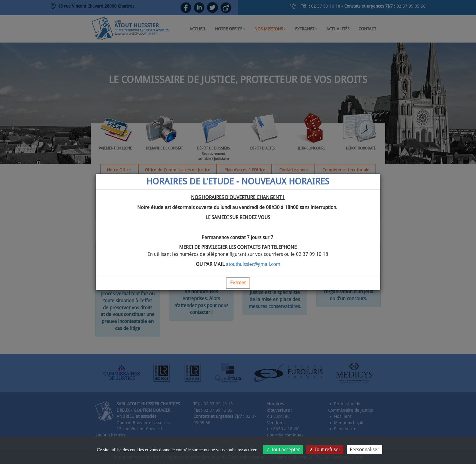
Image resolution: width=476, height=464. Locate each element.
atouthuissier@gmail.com (253, 264)
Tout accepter (283, 450)
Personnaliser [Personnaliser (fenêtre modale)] (364, 450)
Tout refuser (325, 450)
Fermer (238, 283)
